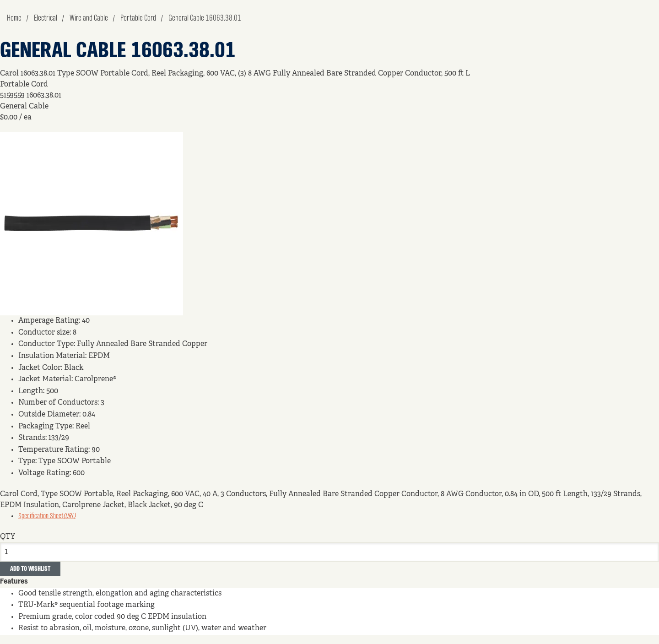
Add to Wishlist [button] (30, 569)
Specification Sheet (47, 516)
